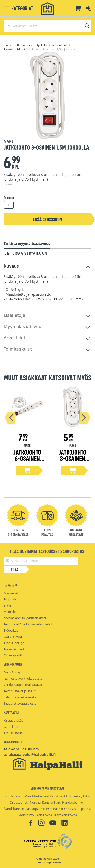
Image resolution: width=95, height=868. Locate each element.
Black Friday (12, 672)
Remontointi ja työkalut (33, 45)
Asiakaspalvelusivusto (21, 749)
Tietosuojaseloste (49, 862)
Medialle (10, 612)
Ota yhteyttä (13, 637)
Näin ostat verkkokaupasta (23, 678)
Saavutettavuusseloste (20, 703)
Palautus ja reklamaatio (20, 697)
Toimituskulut (18, 349)
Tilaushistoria (13, 733)
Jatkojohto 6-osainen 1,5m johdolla (27, 461)
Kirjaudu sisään (14, 720)
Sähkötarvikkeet (15, 49)
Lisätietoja (14, 315)
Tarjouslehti (12, 599)
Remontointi (60, 45)
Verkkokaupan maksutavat (23, 685)
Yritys (8, 605)
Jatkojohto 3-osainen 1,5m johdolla (73, 461)
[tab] (47, 266)
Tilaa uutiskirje (14, 643)
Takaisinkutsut (14, 649)
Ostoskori (11, 727)
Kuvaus (11, 266)
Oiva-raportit (13, 655)
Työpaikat (11, 630)
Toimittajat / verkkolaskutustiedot (28, 624)
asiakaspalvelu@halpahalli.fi (30, 754)
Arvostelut (14, 338)
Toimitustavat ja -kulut (20, 691)
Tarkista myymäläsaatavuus (27, 244)
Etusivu (9, 45)
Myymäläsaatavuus (24, 326)
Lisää (8, 184)
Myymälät (11, 593)
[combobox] (47, 26)
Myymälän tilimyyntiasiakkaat (25, 618)
